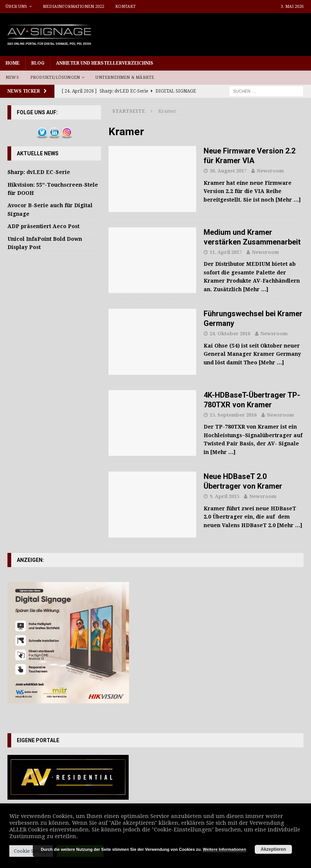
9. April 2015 (224, 496)
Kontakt (125, 7)
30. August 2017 (228, 171)
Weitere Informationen (224, 849)
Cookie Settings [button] (31, 851)
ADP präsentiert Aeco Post (43, 226)
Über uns (16, 7)
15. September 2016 (233, 415)
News (12, 77)
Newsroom (270, 171)
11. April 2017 (226, 252)
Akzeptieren (273, 849)
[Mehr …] (288, 200)
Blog (38, 63)
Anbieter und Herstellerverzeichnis (105, 63)
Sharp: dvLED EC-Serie (39, 172)
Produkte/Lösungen (55, 77)
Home (13, 63)
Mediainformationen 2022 (73, 7)
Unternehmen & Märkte (125, 77)
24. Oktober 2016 (230, 334)
